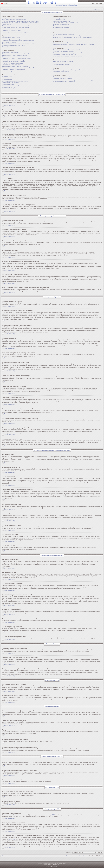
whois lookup (12, 839)
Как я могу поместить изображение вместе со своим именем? (18, 44)
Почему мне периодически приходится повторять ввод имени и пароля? (21, 21)
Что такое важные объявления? (10, 83)
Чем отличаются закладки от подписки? (63, 61)
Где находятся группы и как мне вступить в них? (66, 23)
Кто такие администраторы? (60, 18)
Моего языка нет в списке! (9, 42)
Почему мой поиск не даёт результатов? (63, 51)
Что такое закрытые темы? (9, 87)
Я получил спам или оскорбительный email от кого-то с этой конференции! (72, 37)
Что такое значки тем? (8, 89)
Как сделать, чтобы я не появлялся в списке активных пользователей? (20, 23)
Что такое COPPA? (7, 29)
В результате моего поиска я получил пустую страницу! (67, 53)
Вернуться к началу (98, 9)
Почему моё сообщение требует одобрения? (14, 69)
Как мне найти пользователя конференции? (64, 54)
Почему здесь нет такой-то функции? (63, 78)
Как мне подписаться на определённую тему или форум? (68, 63)
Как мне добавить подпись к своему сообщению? (15, 55)
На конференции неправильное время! (12, 39)
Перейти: (68, 853)
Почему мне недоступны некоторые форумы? (14, 62)
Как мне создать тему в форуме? (11, 52)
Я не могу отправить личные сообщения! (64, 34)
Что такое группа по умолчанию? (62, 27)
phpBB (45, 863)
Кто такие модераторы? (59, 20)
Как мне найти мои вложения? (61, 71)
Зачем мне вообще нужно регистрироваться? (14, 20)
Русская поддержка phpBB (52, 866)
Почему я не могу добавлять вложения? (12, 63)
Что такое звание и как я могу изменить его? (14, 45)
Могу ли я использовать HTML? (10, 78)
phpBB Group (54, 815)
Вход (101, 3)
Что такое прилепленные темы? (10, 86)
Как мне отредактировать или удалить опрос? (14, 60)
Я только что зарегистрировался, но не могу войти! (15, 26)
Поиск (6, 3)
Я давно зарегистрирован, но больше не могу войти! (16, 27)
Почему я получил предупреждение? (12, 65)
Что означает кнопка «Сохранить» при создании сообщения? (18, 68)
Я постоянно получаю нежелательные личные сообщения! (68, 36)
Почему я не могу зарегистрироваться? (12, 31)
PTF (58, 865)
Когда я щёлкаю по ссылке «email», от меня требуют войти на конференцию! (22, 47)
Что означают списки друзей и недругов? (64, 43)
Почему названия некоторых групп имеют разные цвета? (68, 26)
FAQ (2, 3)
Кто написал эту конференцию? (61, 77)
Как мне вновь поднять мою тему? (11, 71)
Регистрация (95, 3)
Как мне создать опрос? (8, 57)
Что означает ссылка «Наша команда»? (63, 29)
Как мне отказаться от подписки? (62, 64)
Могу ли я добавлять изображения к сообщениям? (15, 81)
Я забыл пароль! (6, 24)
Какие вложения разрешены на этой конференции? (66, 70)
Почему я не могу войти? (9, 18)
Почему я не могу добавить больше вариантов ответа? (16, 58)
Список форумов (8, 9)
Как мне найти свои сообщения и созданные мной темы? (68, 56)
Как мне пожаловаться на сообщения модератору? (15, 66)
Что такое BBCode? (7, 76)
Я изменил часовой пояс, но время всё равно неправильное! (18, 41)
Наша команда (69, 856)
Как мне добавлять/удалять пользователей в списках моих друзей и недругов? (73, 44)
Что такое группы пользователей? (62, 21)
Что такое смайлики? (8, 79)
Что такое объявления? (8, 84)
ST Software (53, 865)
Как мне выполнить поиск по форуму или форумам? (67, 50)
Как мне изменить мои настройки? (11, 37)
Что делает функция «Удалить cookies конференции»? (16, 32)
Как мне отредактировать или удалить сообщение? (15, 54)
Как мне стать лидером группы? (61, 24)
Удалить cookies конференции (81, 856)
